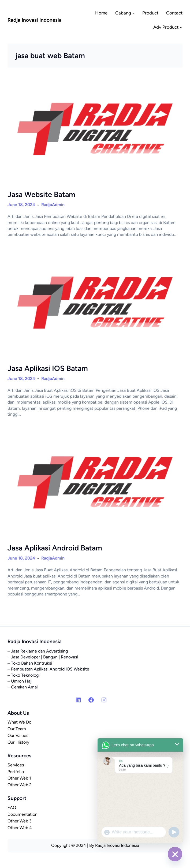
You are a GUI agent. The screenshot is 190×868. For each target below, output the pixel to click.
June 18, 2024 (21, 205)
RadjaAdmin (53, 205)
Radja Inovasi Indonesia (35, 20)
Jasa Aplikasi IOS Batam (48, 368)
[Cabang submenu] (133, 13)
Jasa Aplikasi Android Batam (55, 548)
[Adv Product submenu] (181, 27)
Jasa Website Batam (41, 194)
